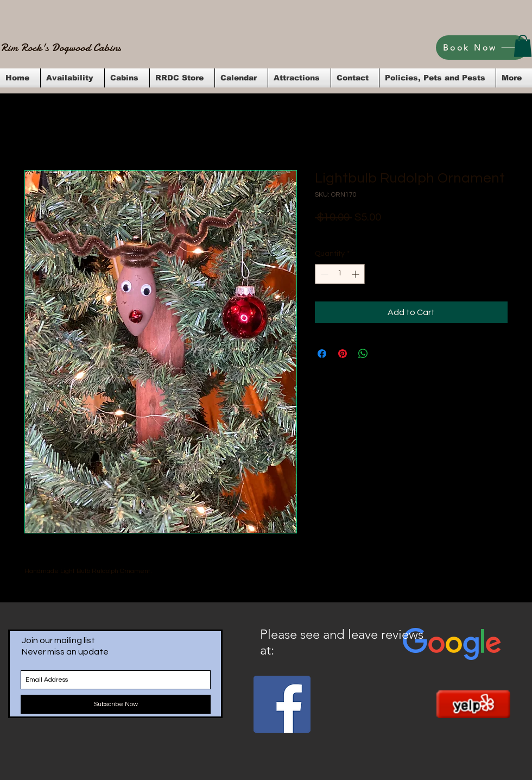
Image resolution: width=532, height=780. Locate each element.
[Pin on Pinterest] (343, 354)
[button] (523, 46)
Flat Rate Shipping (421, 232)
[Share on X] (384, 354)
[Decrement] (323, 274)
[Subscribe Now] (116, 704)
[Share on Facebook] (322, 354)
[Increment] (356, 274)
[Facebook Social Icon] (282, 704)
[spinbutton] (340, 274)
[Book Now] (482, 48)
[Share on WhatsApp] (363, 354)
